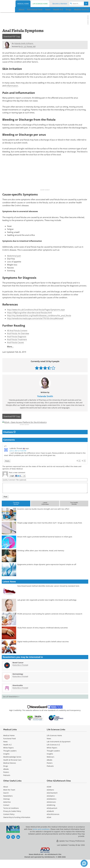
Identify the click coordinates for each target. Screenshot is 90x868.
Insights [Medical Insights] (6, 760)
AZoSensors (51, 808)
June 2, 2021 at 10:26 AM (18, 457)
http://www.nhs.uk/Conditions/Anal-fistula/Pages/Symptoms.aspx (36, 310)
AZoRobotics (52, 805)
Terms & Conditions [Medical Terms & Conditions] (11, 814)
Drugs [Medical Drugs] (6, 772)
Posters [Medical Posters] (6, 778)
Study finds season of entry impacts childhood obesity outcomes (43, 634)
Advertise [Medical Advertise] (7, 808)
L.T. (5, 452)
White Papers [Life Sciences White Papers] (52, 754)
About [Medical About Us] (6, 793)
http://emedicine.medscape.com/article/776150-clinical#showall (35, 318)
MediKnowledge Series (12, 763)
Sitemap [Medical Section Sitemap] (7, 805)
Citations (9, 438)
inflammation (12, 86)
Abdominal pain (14, 256)
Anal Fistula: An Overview (18, 333)
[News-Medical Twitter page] (13, 843)
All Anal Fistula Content (17, 331)
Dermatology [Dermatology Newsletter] (18, 680)
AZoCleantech (52, 799)
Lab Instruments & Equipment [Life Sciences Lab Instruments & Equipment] (59, 748)
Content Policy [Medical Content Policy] (9, 821)
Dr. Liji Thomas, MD (28, 46)
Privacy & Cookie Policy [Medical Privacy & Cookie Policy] (12, 818)
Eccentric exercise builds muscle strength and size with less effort (43, 515)
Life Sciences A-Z (53, 751)
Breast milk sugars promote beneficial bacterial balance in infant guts (45, 543)
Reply (7, 467)
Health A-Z (7, 751)
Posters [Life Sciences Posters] (50, 769)
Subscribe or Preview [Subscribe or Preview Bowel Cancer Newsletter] (20, 671)
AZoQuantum (52, 814)
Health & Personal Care (12, 766)
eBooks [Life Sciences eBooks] (50, 766)
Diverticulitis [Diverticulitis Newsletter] (18, 692)
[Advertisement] (45, 425)
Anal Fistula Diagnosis (17, 337)
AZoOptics (51, 802)
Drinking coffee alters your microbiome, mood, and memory (41, 557)
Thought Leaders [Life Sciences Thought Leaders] (53, 757)
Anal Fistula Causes (15, 342)
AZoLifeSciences (53, 821)
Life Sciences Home (40, 4)
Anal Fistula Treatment (17, 339)
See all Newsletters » (11, 703)
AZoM (49, 793)
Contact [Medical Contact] (6, 811)
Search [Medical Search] (6, 799)
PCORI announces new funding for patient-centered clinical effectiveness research (50, 620)
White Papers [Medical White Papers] (8, 754)
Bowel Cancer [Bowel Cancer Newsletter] (18, 669)
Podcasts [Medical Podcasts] (7, 782)
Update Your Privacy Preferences (70, 847)
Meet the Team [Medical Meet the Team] (9, 796)
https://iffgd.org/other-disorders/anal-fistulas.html (29, 313)
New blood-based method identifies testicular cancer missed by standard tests (48, 592)
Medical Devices (10, 769)
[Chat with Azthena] (84, 863)
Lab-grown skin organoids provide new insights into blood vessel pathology (47, 606)
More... (10, 347)
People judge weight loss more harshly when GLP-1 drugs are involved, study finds (50, 529)
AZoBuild (50, 818)
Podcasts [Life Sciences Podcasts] (50, 772)
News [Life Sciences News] (49, 745)
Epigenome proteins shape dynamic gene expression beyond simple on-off (47, 571)
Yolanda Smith (45, 396)
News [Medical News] (5, 748)
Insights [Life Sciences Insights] (50, 760)
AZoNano (50, 796)
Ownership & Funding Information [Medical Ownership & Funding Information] (17, 824)
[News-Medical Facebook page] (8, 843)
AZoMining (51, 811)
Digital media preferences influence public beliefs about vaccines (43, 648)
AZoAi (49, 824)
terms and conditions (41, 835)
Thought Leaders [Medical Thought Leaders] (10, 757)
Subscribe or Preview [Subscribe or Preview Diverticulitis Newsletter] (20, 694)
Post (5, 503)
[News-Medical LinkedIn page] (18, 843)
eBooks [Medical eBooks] (6, 775)
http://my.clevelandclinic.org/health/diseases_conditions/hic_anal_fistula (39, 316)
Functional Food (9, 745)
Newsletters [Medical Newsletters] (8, 802)
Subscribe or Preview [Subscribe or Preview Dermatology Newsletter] (20, 683)
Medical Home (23, 4)
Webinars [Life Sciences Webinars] (51, 763)
